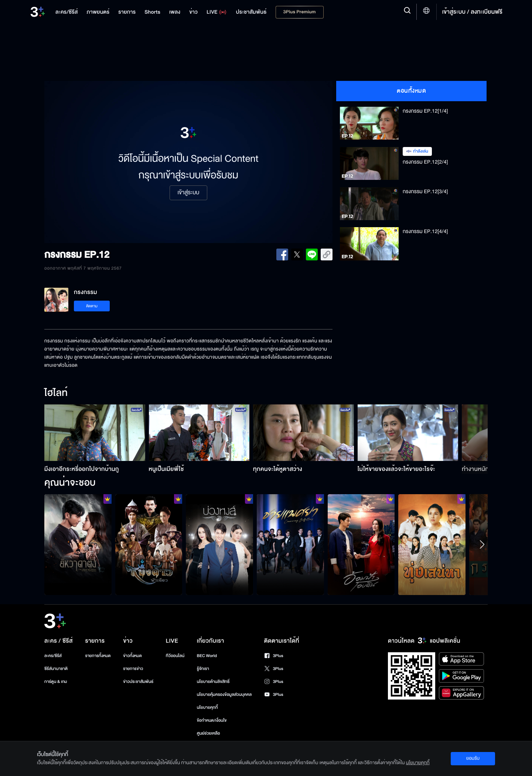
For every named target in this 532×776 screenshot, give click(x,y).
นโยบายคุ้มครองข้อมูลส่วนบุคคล (224, 695)
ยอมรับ (473, 758)
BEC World (207, 656)
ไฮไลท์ (56, 393)
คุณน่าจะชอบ (70, 483)
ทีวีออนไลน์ (175, 656)
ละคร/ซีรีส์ (53, 656)
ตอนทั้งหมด (411, 91)
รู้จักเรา (203, 669)
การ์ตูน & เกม (56, 682)
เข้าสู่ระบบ (188, 193)
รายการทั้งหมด (98, 656)
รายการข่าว (133, 669)
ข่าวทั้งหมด (132, 656)
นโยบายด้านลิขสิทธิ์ (213, 682)
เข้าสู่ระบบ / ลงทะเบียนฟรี (472, 12)
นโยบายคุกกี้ (207, 707)
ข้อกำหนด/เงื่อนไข (212, 720)
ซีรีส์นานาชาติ (56, 669)
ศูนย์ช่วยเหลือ (209, 733)
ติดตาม (92, 306)
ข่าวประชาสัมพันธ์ (138, 682)
